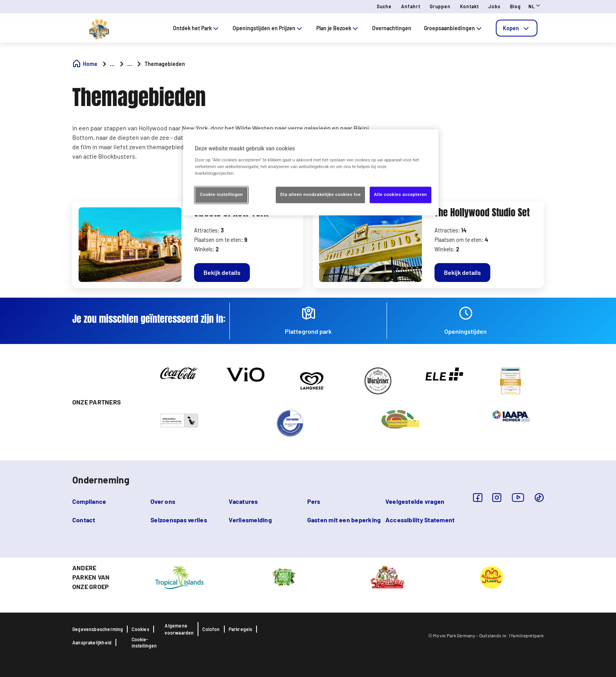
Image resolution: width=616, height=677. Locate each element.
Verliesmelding (250, 520)
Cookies (140, 629)
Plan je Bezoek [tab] (338, 28)
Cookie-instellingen (144, 642)
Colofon (211, 629)
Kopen (517, 28)
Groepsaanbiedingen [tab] (454, 28)
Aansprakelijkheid (92, 642)
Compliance (89, 501)
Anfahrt (411, 6)
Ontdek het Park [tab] (196, 28)
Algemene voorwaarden (179, 629)
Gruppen (440, 6)
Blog (515, 6)
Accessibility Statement (420, 520)
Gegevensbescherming (98, 629)
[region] (311, 173)
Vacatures (243, 501)
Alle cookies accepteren (401, 195)
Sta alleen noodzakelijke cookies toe (321, 195)
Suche (384, 6)
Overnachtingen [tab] (392, 28)
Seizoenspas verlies (179, 520)
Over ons (163, 501)
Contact (84, 520)
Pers (314, 501)
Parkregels (241, 629)
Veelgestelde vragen (415, 501)
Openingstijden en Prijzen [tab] (268, 28)
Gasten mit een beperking (344, 520)
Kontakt (469, 6)
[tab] (517, 28)
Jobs (494, 6)
